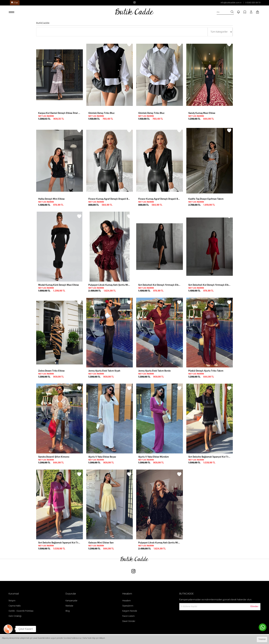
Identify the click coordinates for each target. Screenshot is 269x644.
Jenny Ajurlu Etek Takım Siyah (104, 371)
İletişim (12, 601)
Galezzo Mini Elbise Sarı (101, 543)
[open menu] (12, 12)
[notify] (238, 12)
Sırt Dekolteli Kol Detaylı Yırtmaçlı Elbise (160, 285)
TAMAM (262, 639)
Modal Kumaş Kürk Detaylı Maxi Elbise (59, 285)
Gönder (254, 606)
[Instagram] (133, 572)
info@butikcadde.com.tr (231, 3)
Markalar (69, 606)
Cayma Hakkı (15, 606)
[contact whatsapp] (263, 627)
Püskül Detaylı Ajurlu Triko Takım (206, 371)
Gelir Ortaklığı (15, 616)
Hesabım (127, 601)
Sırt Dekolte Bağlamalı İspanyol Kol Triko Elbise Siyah (210, 457)
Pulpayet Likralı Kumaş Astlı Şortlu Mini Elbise (110, 285)
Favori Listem (128, 616)
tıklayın (102, 638)
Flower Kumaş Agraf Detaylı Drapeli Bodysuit (110, 199)
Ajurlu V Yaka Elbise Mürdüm (154, 457)
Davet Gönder (129, 621)
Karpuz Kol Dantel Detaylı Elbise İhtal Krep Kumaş (60, 113)
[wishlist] (79, 45)
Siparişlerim (128, 606)
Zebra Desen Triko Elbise (51, 371)
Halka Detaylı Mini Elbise (51, 199)
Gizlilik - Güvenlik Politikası (21, 611)
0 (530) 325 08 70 (253, 3)
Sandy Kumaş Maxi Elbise (202, 113)
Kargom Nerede (130, 611)
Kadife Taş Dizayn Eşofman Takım (206, 199)
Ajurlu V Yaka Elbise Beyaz (102, 457)
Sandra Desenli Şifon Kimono (54, 457)
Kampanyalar (71, 601)
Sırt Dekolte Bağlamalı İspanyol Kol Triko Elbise (60, 543)
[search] (225, 12)
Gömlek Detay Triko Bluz (101, 113)
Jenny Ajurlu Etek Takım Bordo (154, 371)
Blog (68, 611)
